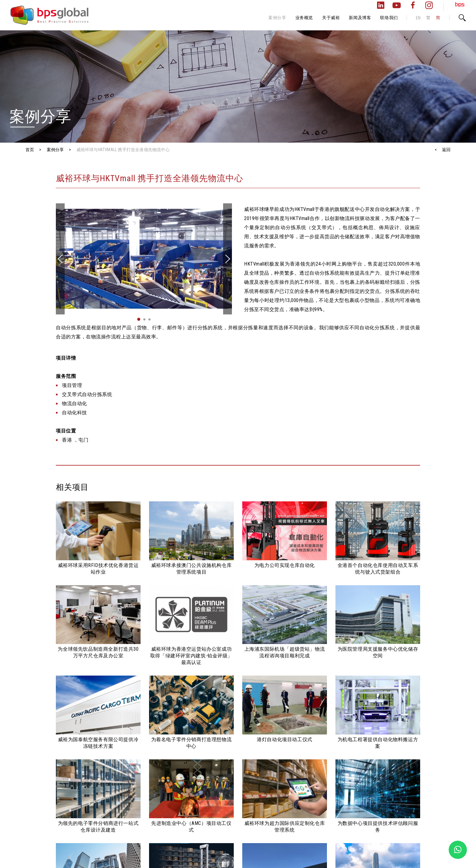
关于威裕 (331, 18)
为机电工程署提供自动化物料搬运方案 (378, 743)
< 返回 (443, 150)
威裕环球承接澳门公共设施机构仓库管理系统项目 (192, 569)
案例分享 (277, 18)
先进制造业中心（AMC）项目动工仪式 (191, 827)
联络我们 (389, 18)
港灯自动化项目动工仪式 (285, 739)
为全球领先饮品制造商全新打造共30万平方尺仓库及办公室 (98, 652)
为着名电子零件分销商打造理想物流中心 (192, 743)
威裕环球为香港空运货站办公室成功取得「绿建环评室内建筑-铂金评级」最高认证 (191, 656)
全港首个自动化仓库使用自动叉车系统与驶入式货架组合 (378, 569)
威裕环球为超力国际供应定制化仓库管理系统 (285, 827)
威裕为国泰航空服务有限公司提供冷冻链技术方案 (98, 743)
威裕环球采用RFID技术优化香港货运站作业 (98, 569)
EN (418, 18)
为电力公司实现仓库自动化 (285, 565)
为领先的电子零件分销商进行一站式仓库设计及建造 (98, 827)
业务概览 (304, 18)
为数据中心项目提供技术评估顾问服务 (378, 827)
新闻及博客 (360, 18)
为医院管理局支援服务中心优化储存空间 (378, 652)
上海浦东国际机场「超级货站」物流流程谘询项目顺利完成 (285, 652)
